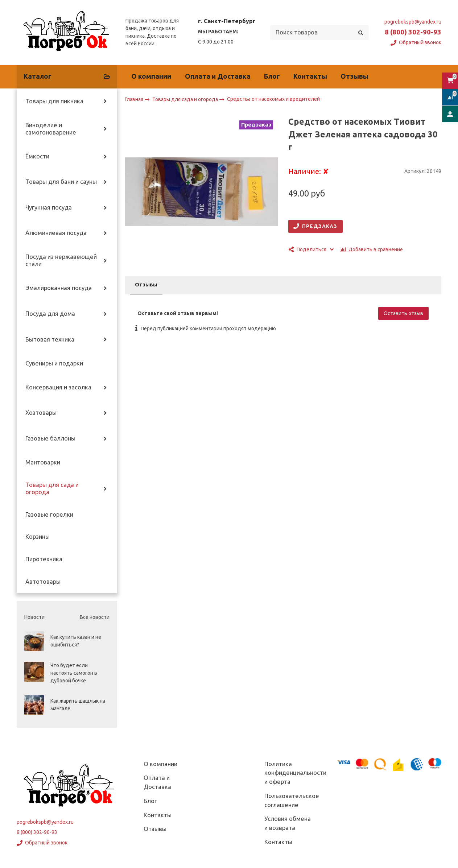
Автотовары (43, 582)
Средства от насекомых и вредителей (273, 99)
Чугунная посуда (49, 207)
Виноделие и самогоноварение (51, 129)
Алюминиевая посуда (56, 233)
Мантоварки (43, 462)
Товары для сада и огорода (52, 488)
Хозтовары (41, 413)
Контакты (310, 76)
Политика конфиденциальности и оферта (295, 773)
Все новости (95, 617)
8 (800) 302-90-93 (413, 32)
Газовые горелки (49, 514)
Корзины (38, 537)
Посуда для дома (50, 314)
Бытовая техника (50, 339)
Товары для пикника (54, 101)
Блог (272, 76)
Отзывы (354, 76)
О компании (151, 76)
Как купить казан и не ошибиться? (76, 641)
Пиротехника (44, 559)
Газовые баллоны (50, 438)
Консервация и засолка (58, 387)
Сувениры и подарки (54, 363)
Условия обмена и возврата (288, 823)
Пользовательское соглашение (292, 800)
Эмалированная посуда (59, 288)
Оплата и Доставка (218, 76)
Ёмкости (37, 156)
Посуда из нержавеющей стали (61, 260)
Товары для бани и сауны (61, 182)
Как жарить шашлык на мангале (78, 705)
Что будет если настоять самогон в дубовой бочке (74, 673)
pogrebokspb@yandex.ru (413, 22)
